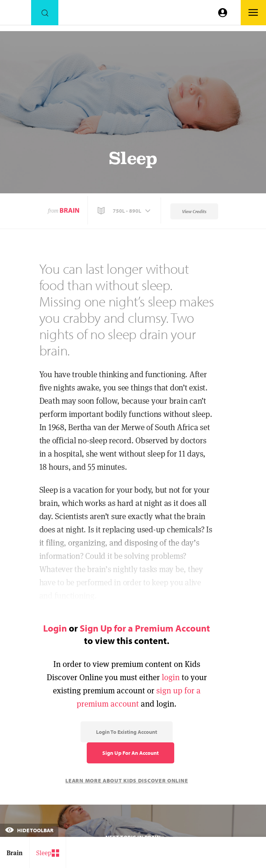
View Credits (194, 211)
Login (55, 628)
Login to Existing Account (127, 732)
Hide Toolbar (29, 830)
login (171, 677)
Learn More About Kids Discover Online (127, 780)
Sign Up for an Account (130, 753)
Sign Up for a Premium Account (145, 628)
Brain (69, 210)
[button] (125, 211)
